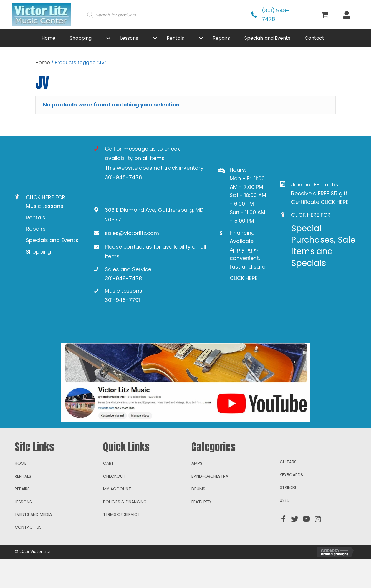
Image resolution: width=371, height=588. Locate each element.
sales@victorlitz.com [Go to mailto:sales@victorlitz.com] (132, 233)
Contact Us (28, 557)
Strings (288, 517)
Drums (198, 518)
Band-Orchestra (210, 506)
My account (117, 518)
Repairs (36, 229)
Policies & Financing (125, 531)
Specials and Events (52, 240)
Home (43, 63)
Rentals (36, 218)
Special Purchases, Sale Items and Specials (323, 246)
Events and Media (33, 544)
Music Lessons (45, 206)
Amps (197, 493)
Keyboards (291, 504)
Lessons (23, 531)
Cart (109, 493)
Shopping (38, 252)
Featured (201, 531)
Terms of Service (121, 544)
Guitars (288, 491)
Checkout (114, 506)
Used (285, 529)
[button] (108, 38)
